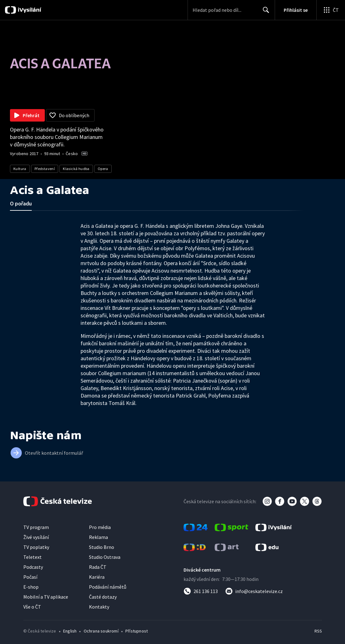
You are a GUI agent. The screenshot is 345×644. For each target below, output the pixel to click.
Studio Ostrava (105, 557)
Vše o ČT (32, 607)
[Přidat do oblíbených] (70, 115)
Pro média (100, 527)
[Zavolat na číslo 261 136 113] (201, 591)
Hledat (264, 12)
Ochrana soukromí (101, 631)
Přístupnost (137, 631)
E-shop (31, 587)
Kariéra (97, 577)
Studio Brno (102, 547)
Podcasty (33, 567)
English (70, 631)
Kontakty (99, 607)
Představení (45, 169)
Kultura (20, 169)
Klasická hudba (76, 169)
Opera (103, 169)
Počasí (30, 577)
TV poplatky (36, 547)
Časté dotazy (103, 597)
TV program (36, 527)
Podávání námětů (108, 587)
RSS (318, 631)
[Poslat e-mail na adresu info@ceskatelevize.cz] (254, 591)
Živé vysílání (36, 537)
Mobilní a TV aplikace (46, 597)
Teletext (33, 557)
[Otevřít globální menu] (331, 10)
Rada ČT (98, 567)
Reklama (98, 537)
